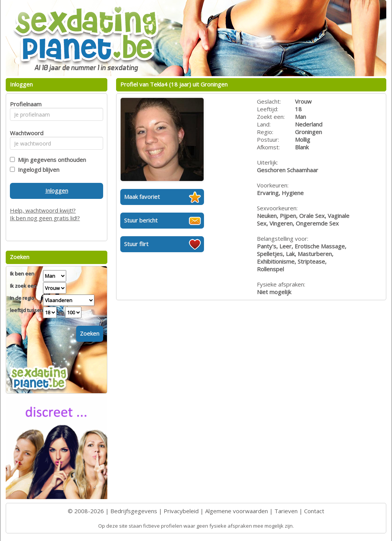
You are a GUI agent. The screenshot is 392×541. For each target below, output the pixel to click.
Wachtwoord (25, 133)
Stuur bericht (141, 220)
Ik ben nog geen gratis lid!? (45, 218)
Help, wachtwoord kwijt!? (43, 210)
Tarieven (286, 511)
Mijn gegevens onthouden (50, 160)
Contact (314, 511)
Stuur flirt (136, 244)
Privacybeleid (181, 511)
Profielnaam (25, 104)
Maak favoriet (142, 197)
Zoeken (90, 333)
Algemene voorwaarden (237, 511)
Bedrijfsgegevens (134, 511)
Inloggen (57, 190)
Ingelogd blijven (37, 170)
